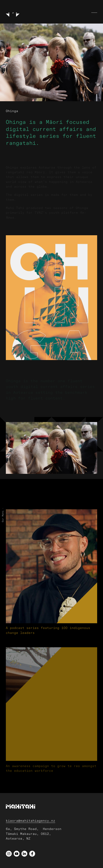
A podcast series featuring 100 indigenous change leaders (48, 646)
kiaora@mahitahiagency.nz (31, 821)
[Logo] (13, 12)
